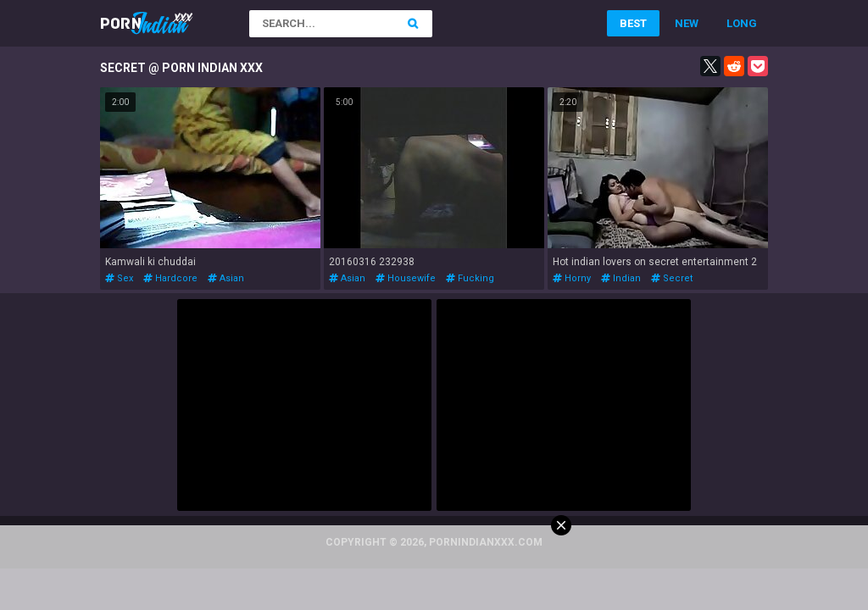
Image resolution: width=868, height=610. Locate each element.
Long (742, 23)
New (687, 23)
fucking (470, 278)
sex (119, 278)
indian (621, 278)
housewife (406, 278)
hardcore (170, 278)
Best (633, 23)
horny (572, 278)
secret (672, 278)
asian (226, 278)
